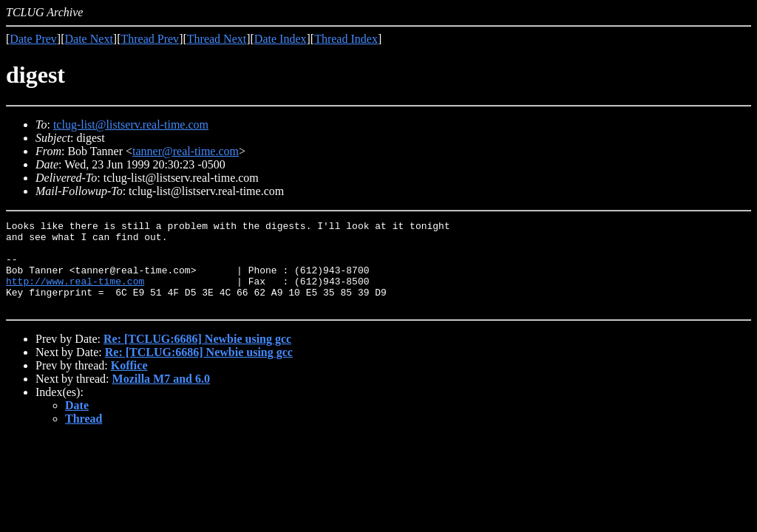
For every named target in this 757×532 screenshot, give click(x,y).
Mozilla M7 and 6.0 (161, 396)
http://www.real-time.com (75, 294)
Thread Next (217, 39)
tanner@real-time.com (186, 151)
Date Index (281, 39)
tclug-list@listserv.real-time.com (131, 125)
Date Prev (33, 39)
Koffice (129, 383)
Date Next (89, 39)
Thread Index (346, 39)
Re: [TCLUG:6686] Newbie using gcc (197, 357)
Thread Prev (150, 39)
